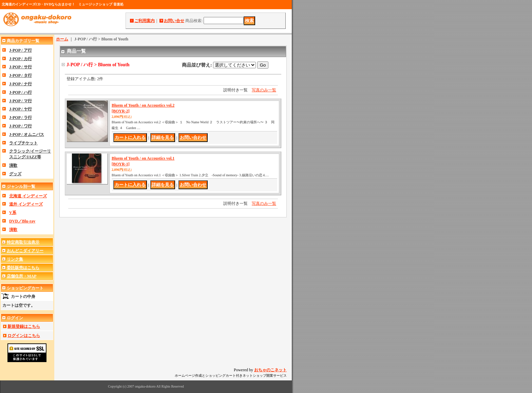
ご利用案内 (145, 21)
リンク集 (15, 259)
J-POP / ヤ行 (21, 109)
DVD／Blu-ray (22, 221)
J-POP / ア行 (21, 50)
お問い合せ (174, 21)
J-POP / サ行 (21, 67)
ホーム (62, 39)
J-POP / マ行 (21, 101)
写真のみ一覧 (264, 90)
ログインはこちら (24, 336)
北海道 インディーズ (28, 196)
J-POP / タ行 (21, 75)
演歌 (13, 165)
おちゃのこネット (270, 370)
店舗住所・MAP (22, 276)
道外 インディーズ (26, 204)
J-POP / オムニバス (27, 135)
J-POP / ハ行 (21, 92)
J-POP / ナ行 (21, 84)
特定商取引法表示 (23, 242)
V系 (13, 213)
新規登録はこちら (24, 326)
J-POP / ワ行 (21, 126)
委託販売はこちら (23, 268)
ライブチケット (23, 143)
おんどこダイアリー (25, 251)
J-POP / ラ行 (21, 118)
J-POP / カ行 (21, 59)
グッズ (15, 174)
